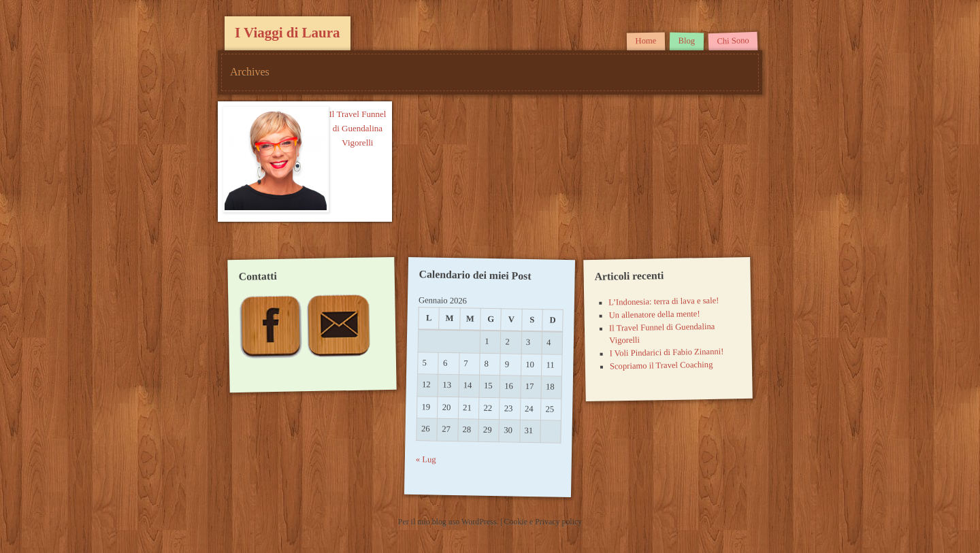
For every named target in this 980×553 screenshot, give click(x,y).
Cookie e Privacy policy (543, 522)
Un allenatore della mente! (654, 314)
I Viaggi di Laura (288, 33)
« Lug (426, 460)
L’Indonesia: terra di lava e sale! (664, 302)
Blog (686, 41)
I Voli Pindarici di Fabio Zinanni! (666, 353)
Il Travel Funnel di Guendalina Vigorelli (357, 128)
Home (646, 41)
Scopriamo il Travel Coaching (661, 366)
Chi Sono (733, 41)
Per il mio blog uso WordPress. (449, 522)
